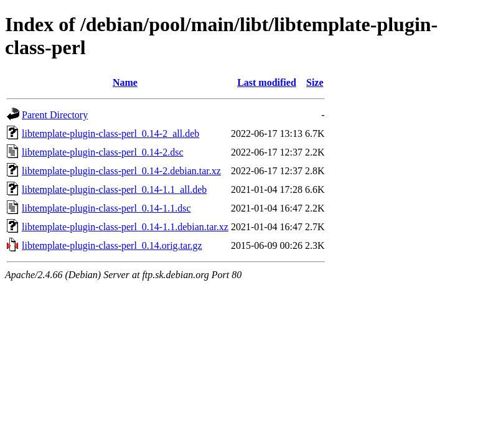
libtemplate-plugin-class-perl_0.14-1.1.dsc (106, 208)
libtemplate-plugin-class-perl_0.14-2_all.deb (110, 133)
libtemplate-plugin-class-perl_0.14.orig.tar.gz (112, 245)
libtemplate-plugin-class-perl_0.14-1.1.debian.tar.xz (125, 227)
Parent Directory (55, 115)
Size (315, 82)
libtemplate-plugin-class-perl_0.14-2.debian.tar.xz (121, 171)
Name (125, 82)
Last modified (267, 82)
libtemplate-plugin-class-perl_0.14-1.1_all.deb (114, 189)
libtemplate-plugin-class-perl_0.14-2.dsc (102, 152)
